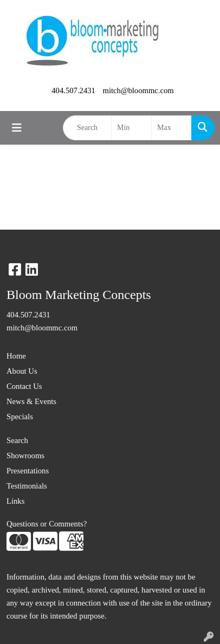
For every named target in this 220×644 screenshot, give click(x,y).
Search (17, 440)
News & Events (31, 401)
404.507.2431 (73, 90)
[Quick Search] (87, 128)
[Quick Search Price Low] (131, 128)
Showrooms (25, 456)
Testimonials (27, 486)
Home (16, 356)
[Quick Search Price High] (172, 128)
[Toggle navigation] (17, 128)
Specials (20, 417)
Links (15, 501)
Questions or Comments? (47, 524)
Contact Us (24, 386)
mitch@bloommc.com (138, 90)
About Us (22, 371)
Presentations (28, 471)
